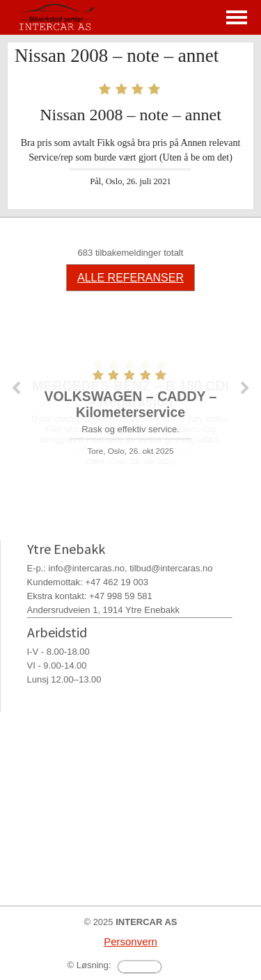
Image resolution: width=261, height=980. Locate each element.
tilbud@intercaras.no (171, 568)
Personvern (130, 941)
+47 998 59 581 (121, 596)
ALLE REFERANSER (130, 278)
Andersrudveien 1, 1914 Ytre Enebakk (103, 610)
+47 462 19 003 (117, 582)
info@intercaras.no (87, 568)
